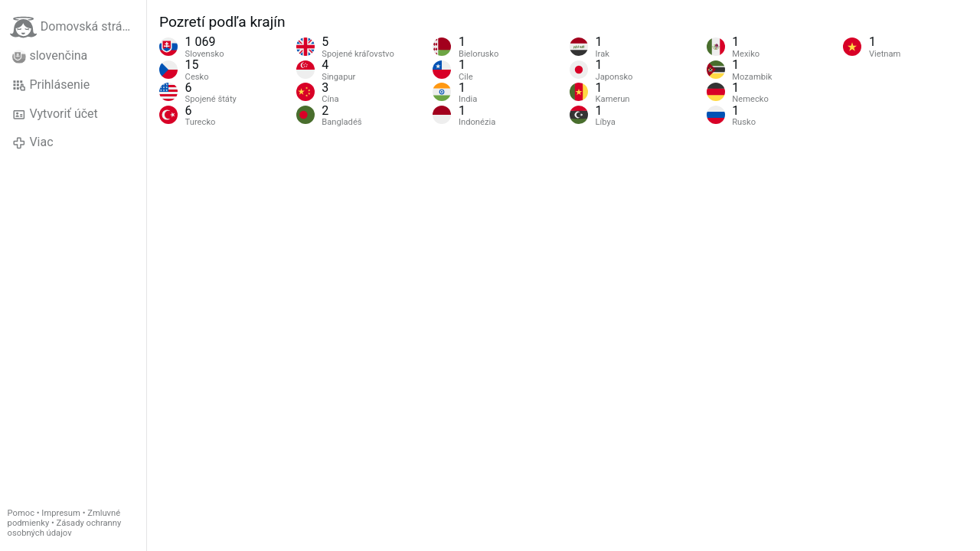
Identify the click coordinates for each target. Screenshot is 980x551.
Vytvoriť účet (55, 114)
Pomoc (21, 513)
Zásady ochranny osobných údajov (65, 528)
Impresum (61, 513)
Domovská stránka (76, 27)
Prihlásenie (51, 85)
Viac (33, 142)
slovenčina (50, 56)
